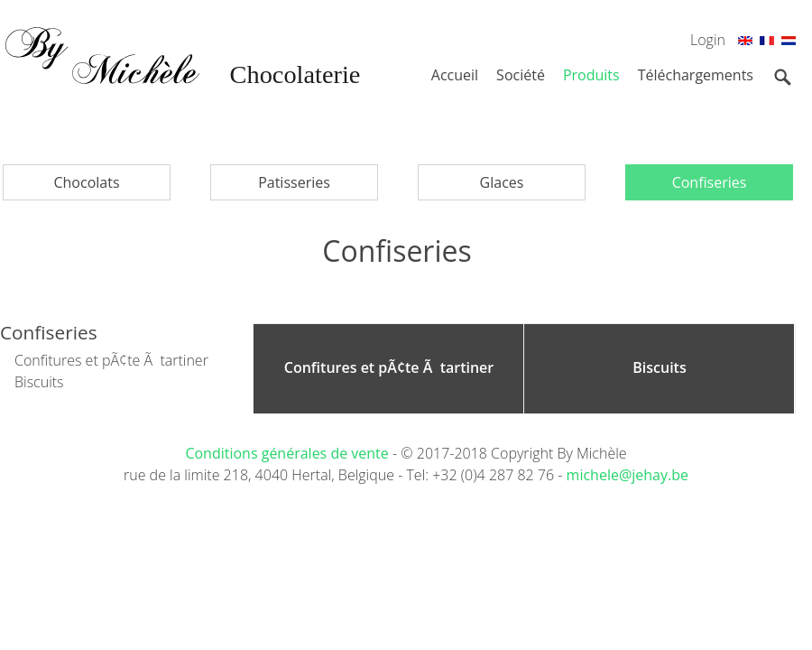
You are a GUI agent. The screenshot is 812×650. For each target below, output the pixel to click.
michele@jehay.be (627, 475)
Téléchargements (696, 75)
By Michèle (180, 81)
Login (708, 40)
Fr (766, 43)
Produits (591, 75)
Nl (789, 43)
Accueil (455, 75)
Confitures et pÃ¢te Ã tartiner (111, 360)
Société (521, 75)
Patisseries (294, 182)
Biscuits (39, 382)
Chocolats (86, 182)
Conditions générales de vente (289, 453)
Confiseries (710, 182)
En (745, 43)
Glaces (502, 182)
